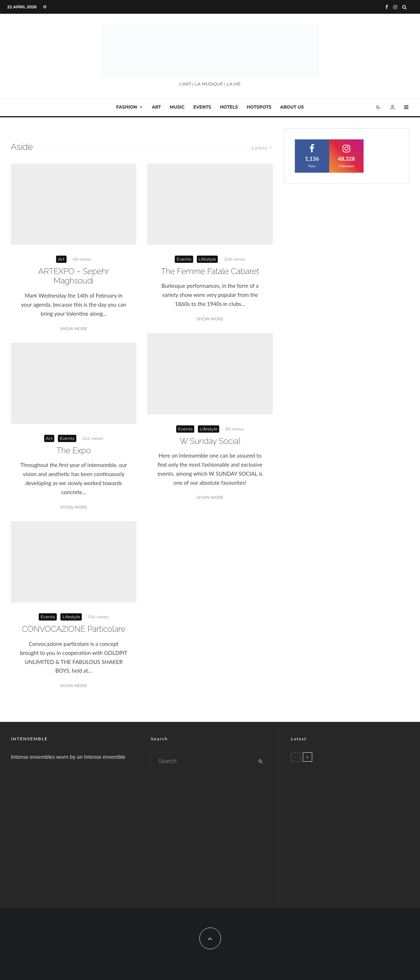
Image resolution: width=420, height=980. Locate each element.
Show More (74, 329)
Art (156, 107)
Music (177, 107)
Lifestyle (71, 617)
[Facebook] (387, 7)
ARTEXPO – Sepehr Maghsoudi (74, 276)
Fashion (127, 107)
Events (202, 107)
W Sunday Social (210, 441)
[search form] (202, 761)
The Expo (74, 450)
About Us (292, 107)
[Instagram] (395, 7)
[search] (261, 761)
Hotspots (259, 107)
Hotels (229, 107)
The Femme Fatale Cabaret (210, 271)
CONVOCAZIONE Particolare (73, 629)
